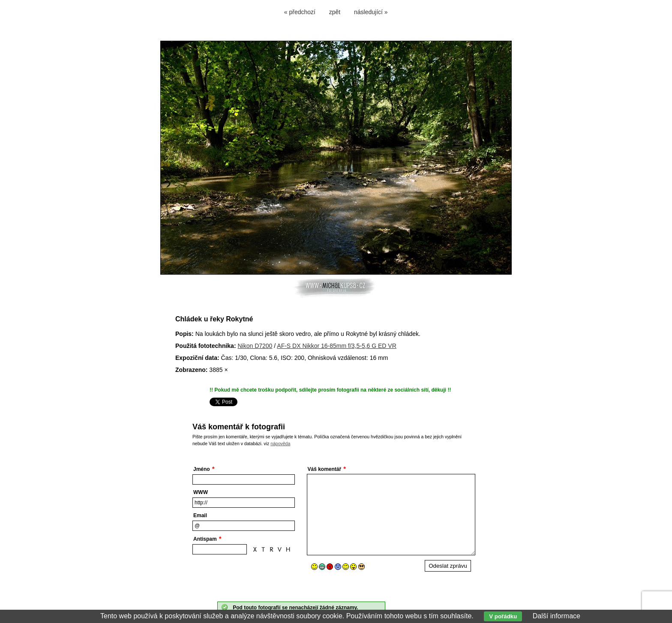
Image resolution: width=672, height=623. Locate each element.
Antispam (205, 539)
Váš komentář (325, 469)
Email (200, 515)
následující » (371, 12)
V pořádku (503, 616)
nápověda (280, 443)
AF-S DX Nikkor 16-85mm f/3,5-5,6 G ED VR (337, 346)
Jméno (202, 469)
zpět (335, 12)
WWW (201, 492)
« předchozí (300, 12)
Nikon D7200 (255, 346)
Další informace (556, 616)
